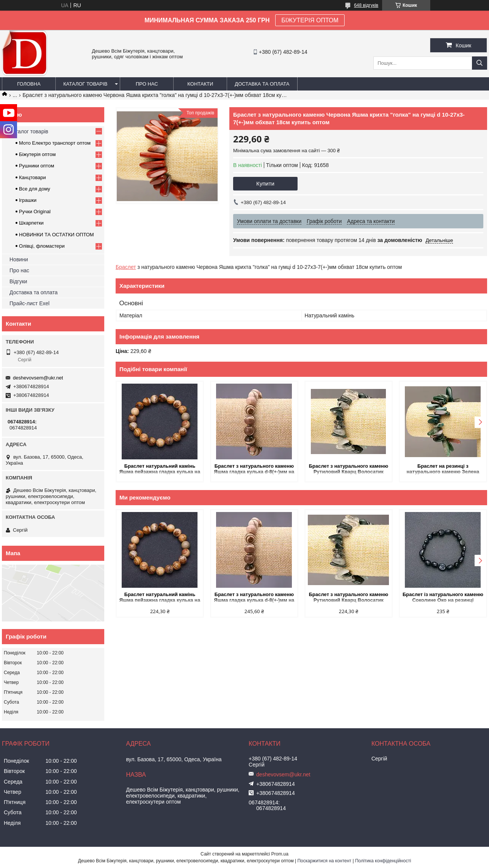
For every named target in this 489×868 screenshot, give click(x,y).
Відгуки (18, 281)
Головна (29, 84)
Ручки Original (35, 212)
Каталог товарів (85, 84)
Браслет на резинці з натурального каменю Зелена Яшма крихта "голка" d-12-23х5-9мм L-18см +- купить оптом (443, 469)
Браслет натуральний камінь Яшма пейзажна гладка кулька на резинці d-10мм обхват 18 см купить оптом (160, 469)
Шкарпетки (31, 223)
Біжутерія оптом (37, 154)
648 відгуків (366, 5)
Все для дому (34, 189)
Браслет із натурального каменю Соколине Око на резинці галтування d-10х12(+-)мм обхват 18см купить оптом (443, 598)
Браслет (126, 267)
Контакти (200, 84)
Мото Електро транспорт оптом (55, 143)
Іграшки (28, 200)
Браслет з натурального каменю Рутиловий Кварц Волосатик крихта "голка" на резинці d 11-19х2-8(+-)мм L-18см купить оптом (349, 469)
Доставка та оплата (262, 84)
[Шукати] (480, 63)
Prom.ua (280, 854)
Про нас (147, 84)
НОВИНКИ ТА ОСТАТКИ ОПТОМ (56, 235)
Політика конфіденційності (383, 861)
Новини (19, 259)
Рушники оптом (37, 166)
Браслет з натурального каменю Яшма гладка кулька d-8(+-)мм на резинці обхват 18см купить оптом (254, 469)
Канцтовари (32, 177)
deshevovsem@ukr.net (38, 378)
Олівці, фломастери (42, 246)
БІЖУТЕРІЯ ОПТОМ (310, 20)
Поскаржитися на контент (324, 861)
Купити (265, 183)
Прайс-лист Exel (30, 303)
